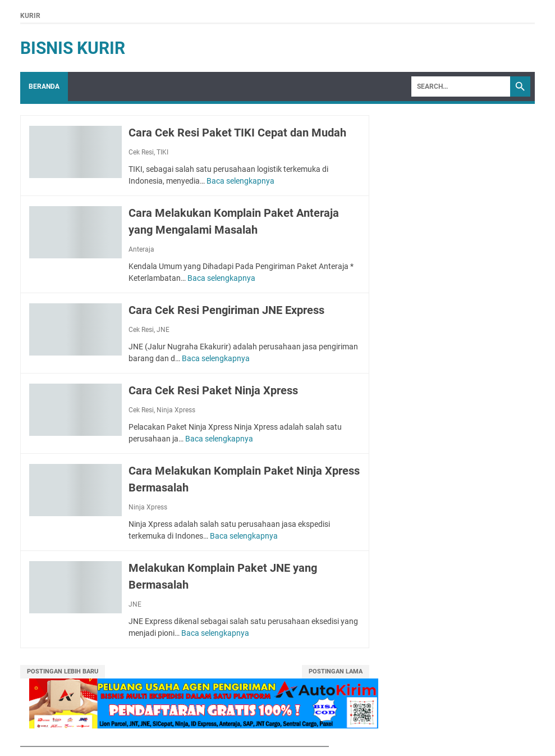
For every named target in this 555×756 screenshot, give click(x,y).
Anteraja (141, 249)
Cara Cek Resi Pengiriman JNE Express (226, 310)
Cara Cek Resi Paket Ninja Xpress (213, 390)
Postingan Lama (336, 671)
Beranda (44, 86)
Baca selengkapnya (240, 181)
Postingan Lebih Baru (63, 671)
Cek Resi (141, 152)
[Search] (461, 86)
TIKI (162, 152)
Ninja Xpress (176, 410)
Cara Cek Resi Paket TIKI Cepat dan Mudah (237, 133)
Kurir (30, 16)
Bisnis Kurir (73, 48)
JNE (163, 330)
